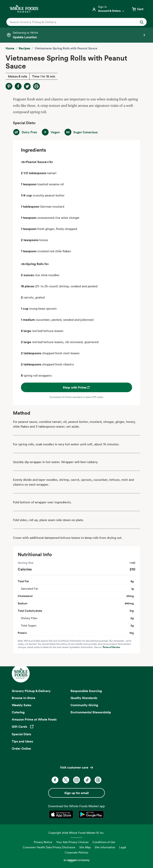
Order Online (21, 748)
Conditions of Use (104, 842)
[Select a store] (76, 35)
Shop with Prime (77, 387)
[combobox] (70, 22)
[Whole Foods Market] (24, 9)
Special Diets (21, 734)
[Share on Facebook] (18, 86)
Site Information (105, 847)
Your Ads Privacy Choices (72, 842)
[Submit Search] (142, 22)
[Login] (108, 9)
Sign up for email (76, 793)
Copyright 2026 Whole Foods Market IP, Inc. (76, 833)
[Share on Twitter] (27, 86)
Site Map (85, 847)
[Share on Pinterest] (9, 86)
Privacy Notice (43, 842)
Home (10, 48)
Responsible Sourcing (86, 691)
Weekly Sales (22, 705)
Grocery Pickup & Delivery (31, 691)
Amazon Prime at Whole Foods (34, 719)
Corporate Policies (76, 852)
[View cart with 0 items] (137, 9)
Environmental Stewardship (91, 712)
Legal (123, 847)
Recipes (24, 48)
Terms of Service (111, 647)
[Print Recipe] (36, 86)
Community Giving (84, 705)
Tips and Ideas (22, 741)
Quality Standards (84, 698)
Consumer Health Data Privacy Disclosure (49, 847)
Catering (18, 712)
